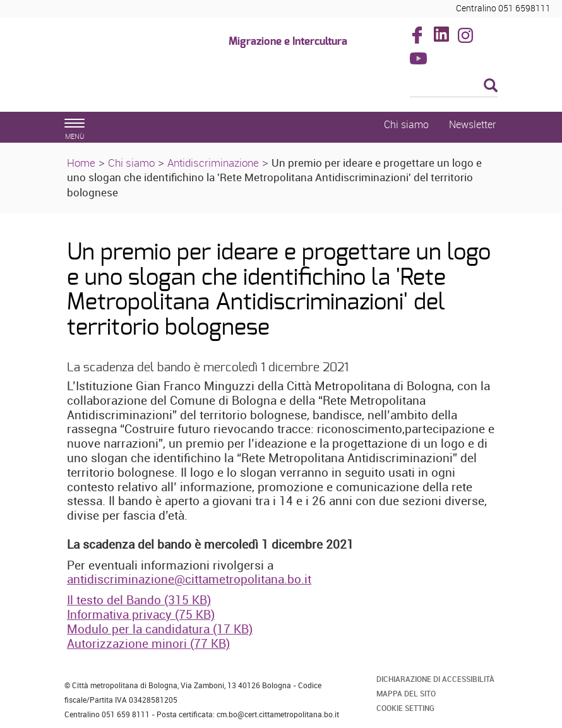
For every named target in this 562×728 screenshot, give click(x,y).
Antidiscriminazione (213, 163)
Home (81, 163)
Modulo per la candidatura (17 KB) (160, 629)
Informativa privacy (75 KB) (141, 614)
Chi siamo (131, 163)
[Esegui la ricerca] (491, 86)
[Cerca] (454, 87)
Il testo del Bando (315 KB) (139, 600)
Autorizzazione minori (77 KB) (148, 643)
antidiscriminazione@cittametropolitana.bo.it (189, 579)
